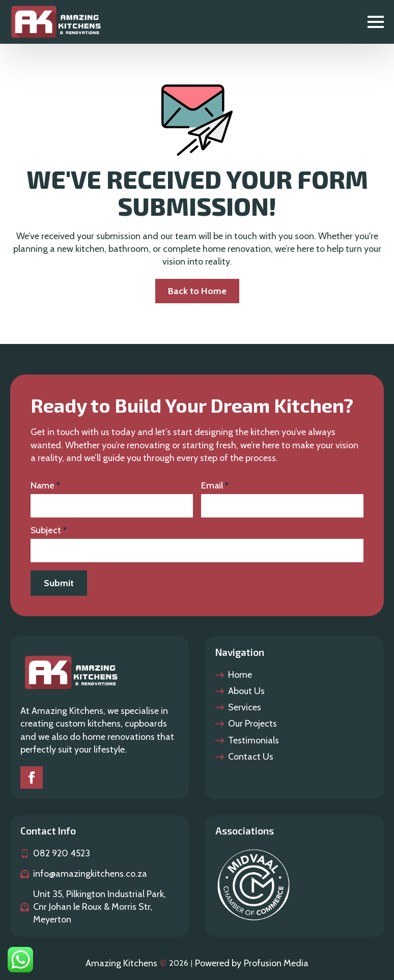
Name (45, 485)
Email (215, 485)
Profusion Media (276, 963)
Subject (49, 530)
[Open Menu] (376, 22)
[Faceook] (32, 777)
